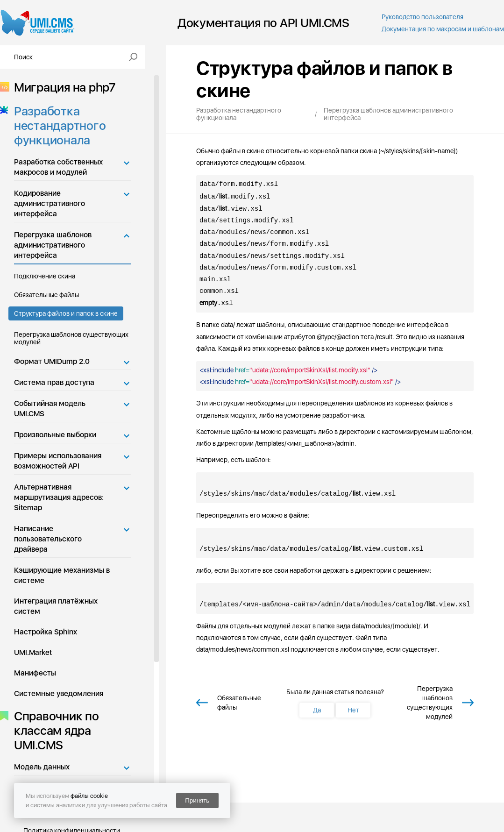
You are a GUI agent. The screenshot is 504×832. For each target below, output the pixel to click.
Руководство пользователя (422, 17)
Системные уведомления (59, 693)
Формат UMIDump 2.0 (52, 361)
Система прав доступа (54, 382)
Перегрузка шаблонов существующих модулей (71, 338)
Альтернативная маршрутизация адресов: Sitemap (59, 497)
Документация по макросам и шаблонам (443, 29)
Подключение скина (45, 276)
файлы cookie (89, 796)
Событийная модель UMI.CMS (50, 409)
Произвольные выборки (55, 435)
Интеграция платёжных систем (56, 606)
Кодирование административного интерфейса (50, 203)
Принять (197, 800)
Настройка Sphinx (46, 632)
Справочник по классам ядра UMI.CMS (54, 730)
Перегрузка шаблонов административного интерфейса (53, 245)
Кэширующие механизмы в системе (62, 575)
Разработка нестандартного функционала (57, 125)
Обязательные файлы (46, 295)
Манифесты (35, 673)
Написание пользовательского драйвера (48, 539)
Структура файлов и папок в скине (66, 313)
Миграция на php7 (62, 87)
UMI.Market (33, 652)
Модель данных (42, 767)
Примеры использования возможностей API (58, 461)
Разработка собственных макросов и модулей (58, 167)
